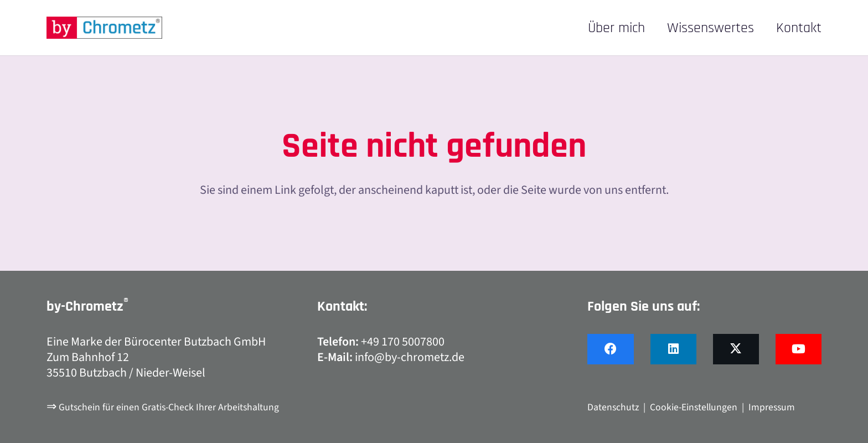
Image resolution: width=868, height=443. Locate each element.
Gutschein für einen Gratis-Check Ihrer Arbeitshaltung (169, 407)
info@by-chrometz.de (410, 357)
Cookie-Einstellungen (694, 407)
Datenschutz (613, 407)
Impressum (772, 407)
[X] (736, 349)
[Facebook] (610, 349)
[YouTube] (799, 349)
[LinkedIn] (673, 349)
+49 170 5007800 (403, 342)
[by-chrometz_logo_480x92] (104, 28)
